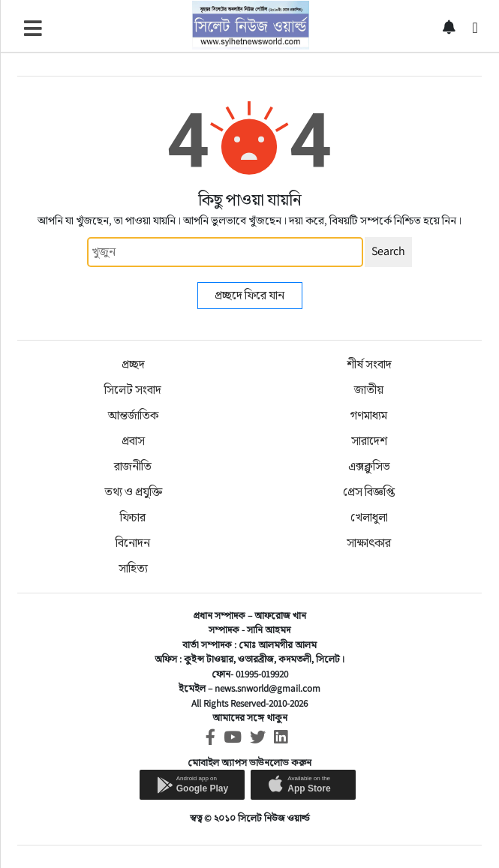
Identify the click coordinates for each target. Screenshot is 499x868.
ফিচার (133, 517)
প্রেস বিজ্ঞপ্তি (369, 492)
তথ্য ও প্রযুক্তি (133, 492)
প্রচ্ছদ (133, 364)
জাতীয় (369, 390)
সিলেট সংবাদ (133, 390)
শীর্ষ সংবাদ (369, 364)
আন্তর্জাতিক (133, 415)
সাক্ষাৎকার (369, 543)
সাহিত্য (133, 568)
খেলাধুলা (369, 517)
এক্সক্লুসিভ (369, 466)
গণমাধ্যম (369, 415)
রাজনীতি (133, 466)
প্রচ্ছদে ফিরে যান (249, 295)
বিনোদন (133, 543)
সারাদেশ (369, 441)
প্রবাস (133, 441)
